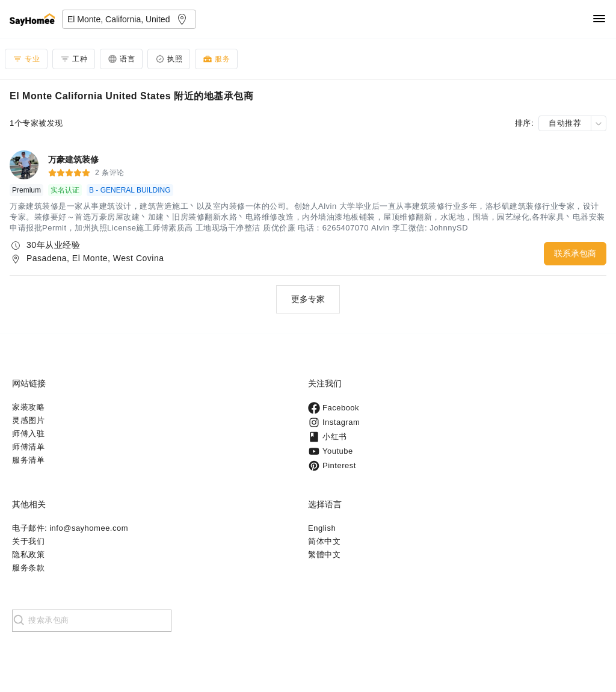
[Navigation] (599, 20)
